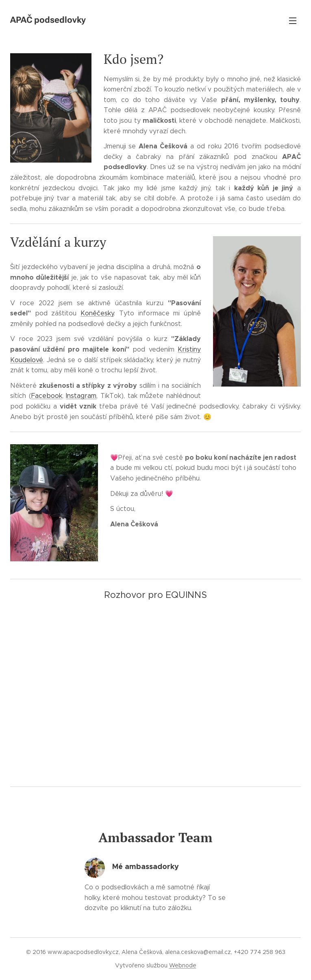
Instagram (81, 396)
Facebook (47, 396)
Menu (293, 21)
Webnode (183, 965)
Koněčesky (97, 313)
